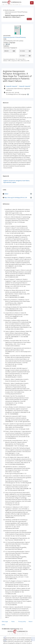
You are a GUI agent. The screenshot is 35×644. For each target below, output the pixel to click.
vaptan (14, 182)
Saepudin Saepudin (12, 86)
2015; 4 (8, 14)
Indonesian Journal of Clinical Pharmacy (16, 12)
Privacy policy (22, 621)
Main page (5, 621)
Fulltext (6, 194)
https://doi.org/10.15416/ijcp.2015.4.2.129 (16, 198)
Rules (13, 621)
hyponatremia (7, 182)
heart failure (26, 181)
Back (29, 19)
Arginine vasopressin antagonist (13, 181)
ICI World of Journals (9, 10)
